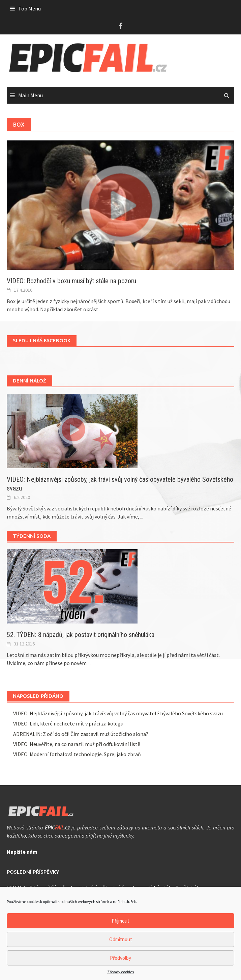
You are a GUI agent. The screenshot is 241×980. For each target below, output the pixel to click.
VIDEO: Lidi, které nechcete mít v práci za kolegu (68, 723)
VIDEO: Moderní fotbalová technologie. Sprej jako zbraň (77, 754)
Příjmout (120, 921)
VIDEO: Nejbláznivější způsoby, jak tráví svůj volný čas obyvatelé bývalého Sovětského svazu (118, 713)
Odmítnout (121, 939)
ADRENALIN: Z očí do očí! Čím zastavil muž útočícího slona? (81, 734)
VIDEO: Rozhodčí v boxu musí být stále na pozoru (71, 281)
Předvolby (120, 958)
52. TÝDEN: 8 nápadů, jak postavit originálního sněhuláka (81, 635)
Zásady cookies (120, 972)
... (101, 309)
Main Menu (31, 95)
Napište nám (22, 852)
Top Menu (29, 8)
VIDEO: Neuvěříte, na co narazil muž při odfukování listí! (77, 744)
